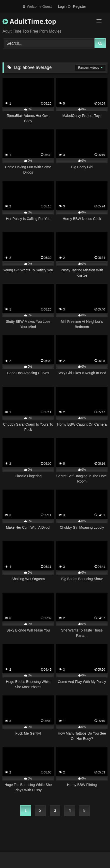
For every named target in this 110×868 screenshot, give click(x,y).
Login (62, 7)
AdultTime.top (29, 21)
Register (79, 7)
